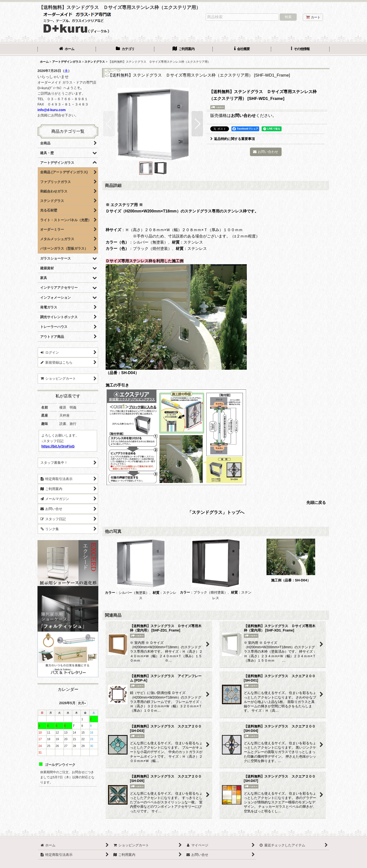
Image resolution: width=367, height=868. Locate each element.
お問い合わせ (243, 115)
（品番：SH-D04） (296, 580)
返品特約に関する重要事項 (233, 139)
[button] (300, 49)
